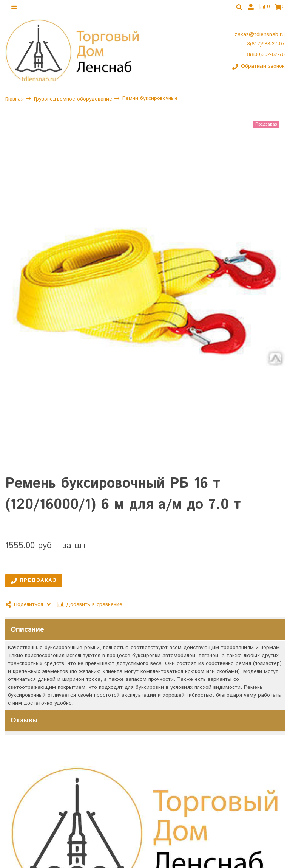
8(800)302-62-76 (266, 54)
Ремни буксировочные (150, 98)
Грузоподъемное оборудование (74, 99)
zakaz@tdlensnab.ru (260, 34)
